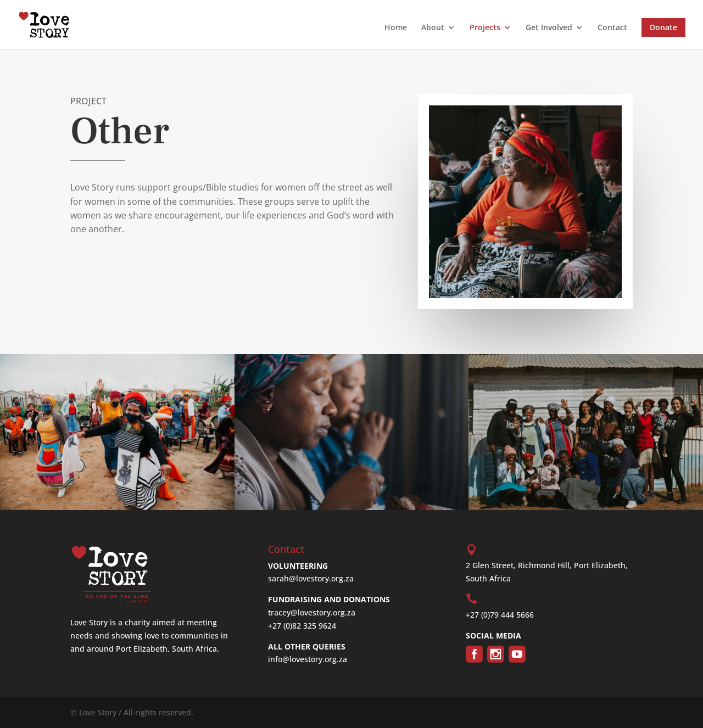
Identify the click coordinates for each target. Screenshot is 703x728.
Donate (663, 27)
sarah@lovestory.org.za (311, 578)
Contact (612, 28)
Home (396, 28)
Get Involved (549, 28)
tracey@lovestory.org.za (312, 612)
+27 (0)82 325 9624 (302, 626)
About (433, 28)
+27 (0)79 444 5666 (500, 615)
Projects (485, 28)
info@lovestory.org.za (308, 659)
